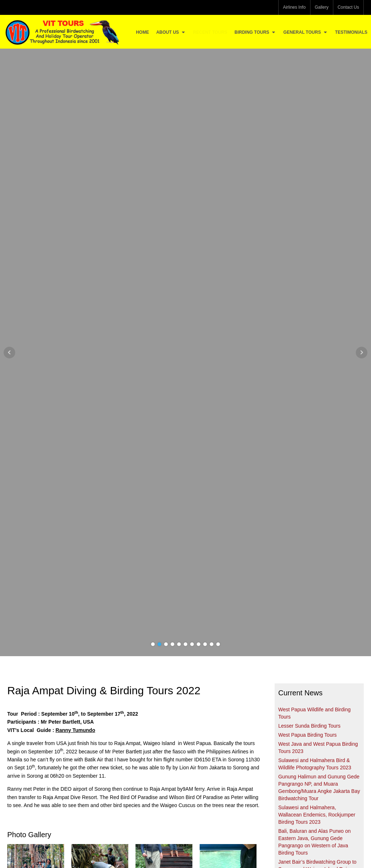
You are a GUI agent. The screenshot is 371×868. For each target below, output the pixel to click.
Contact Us (348, 7)
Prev (9, 353)
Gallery (322, 7)
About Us (171, 32)
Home (142, 32)
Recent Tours (210, 32)
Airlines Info (294, 7)
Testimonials (351, 32)
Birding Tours (255, 32)
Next (362, 353)
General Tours (306, 32)
